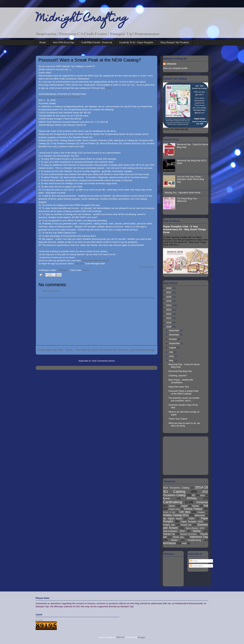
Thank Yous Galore (178, 419)
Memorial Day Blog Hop (180, 371)
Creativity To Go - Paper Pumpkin (136, 43)
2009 (169, 327)
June (172, 356)
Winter (174, 540)
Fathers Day (174, 509)
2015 (169, 301)
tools (184, 543)
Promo (86, 270)
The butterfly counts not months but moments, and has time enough (115, 350)
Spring (197, 531)
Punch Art (186, 525)
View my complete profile (175, 68)
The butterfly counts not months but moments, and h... (184, 399)
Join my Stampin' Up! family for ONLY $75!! (60, 97)
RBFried (120, 637)
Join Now (80, 264)
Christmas (202, 502)
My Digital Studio (173, 519)
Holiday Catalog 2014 (176, 515)
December (175, 330)
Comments (196, 566)
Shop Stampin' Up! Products (175, 43)
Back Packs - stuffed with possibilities (181, 381)
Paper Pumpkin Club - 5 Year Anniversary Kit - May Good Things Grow (184, 229)
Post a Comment (51, 291)
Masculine (200, 515)
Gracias (201, 512)
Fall (206, 506)
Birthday (192, 498)
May (171, 360)
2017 (169, 292)
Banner (167, 498)
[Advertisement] (97, 322)
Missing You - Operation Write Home (182, 193)
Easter (196, 506)
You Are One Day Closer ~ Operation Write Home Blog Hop (190, 179)
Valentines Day (199, 537)
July (171, 352)
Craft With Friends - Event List (97, 43)
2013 (169, 310)
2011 (169, 318)
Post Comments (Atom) (103, 361)
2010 (169, 323)
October (173, 339)
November (175, 335)
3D (193, 495)
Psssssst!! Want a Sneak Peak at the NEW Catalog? (183, 392)
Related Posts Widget (146, 267)
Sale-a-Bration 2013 (195, 528)
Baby (203, 495)
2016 (169, 297)
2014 (169, 305)
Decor (172, 506)
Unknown (171, 64)
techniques (169, 543)
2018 (169, 288)
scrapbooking (194, 540)
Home (43, 43)
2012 (169, 314)
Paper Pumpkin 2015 (192, 522)
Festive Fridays (193, 509)
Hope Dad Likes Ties (51, 350)
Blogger (141, 637)
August (173, 348)
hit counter (39, 620)
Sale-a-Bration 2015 (174, 531)
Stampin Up (169, 534)
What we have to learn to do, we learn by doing (184, 425)
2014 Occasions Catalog (176, 488)
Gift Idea (185, 512)
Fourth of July (169, 512)
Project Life (169, 525)
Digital (184, 506)
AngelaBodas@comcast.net (95, 260)
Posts (194, 561)
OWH (192, 519)
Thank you (178, 537)
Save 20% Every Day (64, 43)
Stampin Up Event (188, 534)
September (175, 343)
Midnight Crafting (82, 19)
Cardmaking (172, 502)
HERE (108, 88)
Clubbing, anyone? (178, 376)
